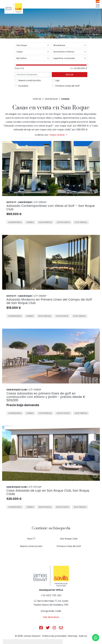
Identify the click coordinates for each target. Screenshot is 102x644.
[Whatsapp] (96, 638)
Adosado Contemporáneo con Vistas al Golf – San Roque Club (51, 207)
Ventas (37, 99)
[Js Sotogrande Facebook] (41, 628)
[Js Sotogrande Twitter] (48, 628)
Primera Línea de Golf (67, 86)
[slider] (15, 65)
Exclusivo (23, 86)
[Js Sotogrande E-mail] (61, 628)
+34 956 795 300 (51, 595)
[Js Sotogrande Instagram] (54, 628)
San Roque (51, 99)
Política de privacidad (54, 636)
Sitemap (73, 636)
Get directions (51, 617)
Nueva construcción (30, 80)
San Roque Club (69, 539)
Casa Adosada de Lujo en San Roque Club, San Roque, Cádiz (48, 492)
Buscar (70, 75)
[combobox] (33, 45)
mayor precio (57, 135)
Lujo (57, 80)
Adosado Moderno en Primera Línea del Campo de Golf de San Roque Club (49, 301)
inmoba (51, 640)
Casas (65, 99)
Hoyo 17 (31, 539)
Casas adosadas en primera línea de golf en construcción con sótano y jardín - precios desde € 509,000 (46, 397)
